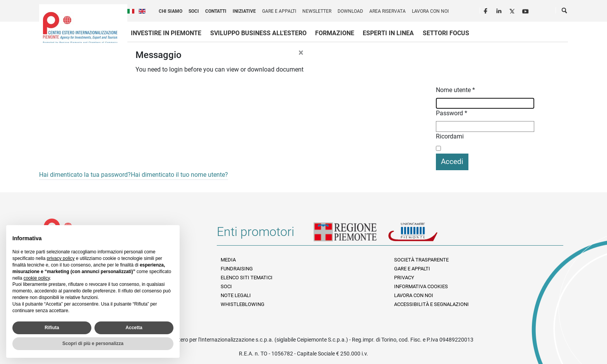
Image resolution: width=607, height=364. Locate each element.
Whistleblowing (243, 304)
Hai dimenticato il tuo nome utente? (179, 175)
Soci (194, 11)
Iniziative (244, 11)
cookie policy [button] (37, 278)
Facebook (487, 10)
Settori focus (446, 33)
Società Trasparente (421, 260)
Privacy (404, 278)
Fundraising (237, 269)
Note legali (236, 295)
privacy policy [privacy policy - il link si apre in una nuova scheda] (61, 258)
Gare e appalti (279, 11)
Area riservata (388, 11)
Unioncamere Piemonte (424, 235)
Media (228, 260)
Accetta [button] (134, 328)
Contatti (216, 11)
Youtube (526, 10)
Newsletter (317, 11)
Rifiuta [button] (52, 328)
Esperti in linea (388, 33)
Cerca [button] (565, 12)
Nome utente (455, 90)
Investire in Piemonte (166, 33)
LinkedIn (500, 10)
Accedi (452, 161)
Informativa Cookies (421, 286)
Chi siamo (171, 11)
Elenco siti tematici (247, 278)
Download (350, 11)
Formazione (335, 33)
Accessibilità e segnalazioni (431, 304)
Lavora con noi (430, 11)
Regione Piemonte (351, 235)
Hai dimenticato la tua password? (85, 175)
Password (452, 113)
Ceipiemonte (80, 27)
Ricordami (450, 136)
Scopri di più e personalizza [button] (93, 343)
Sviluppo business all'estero (258, 33)
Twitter (513, 10)
